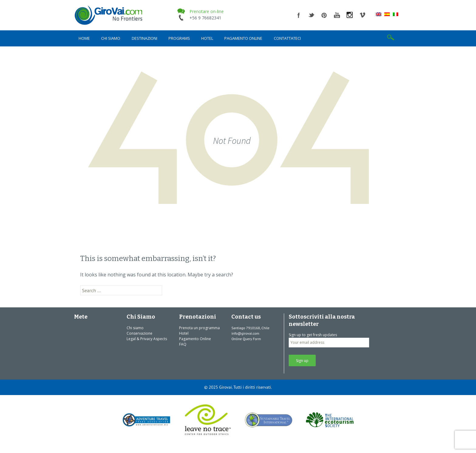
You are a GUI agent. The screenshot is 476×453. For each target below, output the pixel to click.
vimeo (362, 15)
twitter (311, 15)
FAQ (183, 344)
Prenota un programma (199, 328)
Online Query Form (246, 339)
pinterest (324, 15)
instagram (350, 15)
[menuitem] (379, 14)
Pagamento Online (243, 38)
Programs (179, 38)
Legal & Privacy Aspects (147, 339)
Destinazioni (144, 38)
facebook (299, 15)
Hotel (207, 38)
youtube (337, 15)
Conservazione (139, 333)
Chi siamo (111, 38)
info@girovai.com (245, 333)
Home (84, 38)
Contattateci (287, 38)
